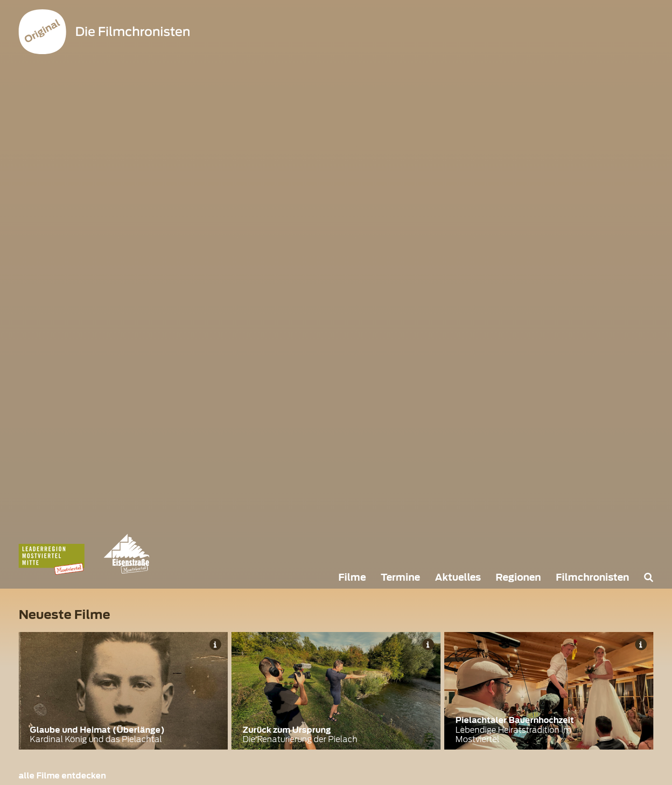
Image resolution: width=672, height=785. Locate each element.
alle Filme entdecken (62, 776)
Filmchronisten (592, 577)
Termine (400, 577)
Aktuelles (458, 577)
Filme (352, 577)
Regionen (518, 577)
